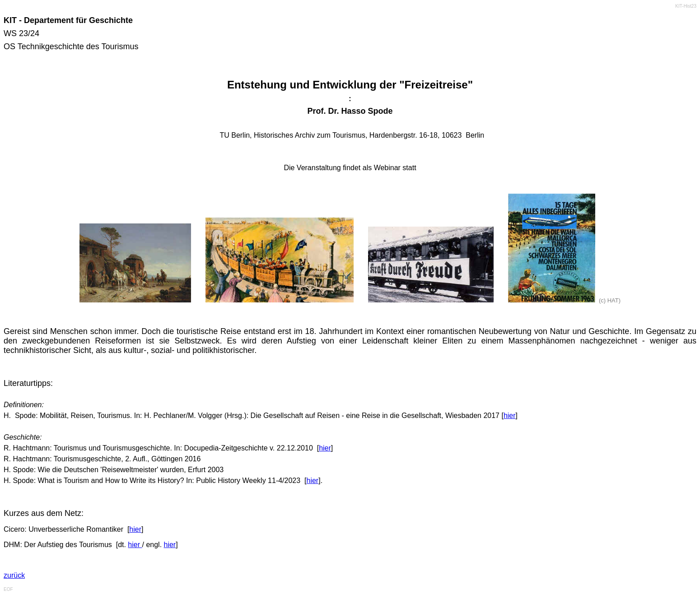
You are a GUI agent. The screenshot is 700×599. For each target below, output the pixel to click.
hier (510, 416)
